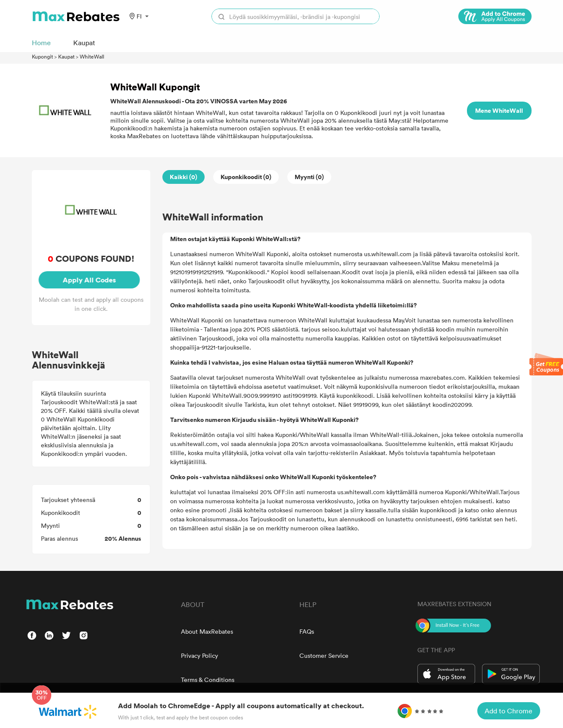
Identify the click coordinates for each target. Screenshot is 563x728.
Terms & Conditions (208, 680)
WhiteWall (92, 56)
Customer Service (324, 655)
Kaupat (66, 56)
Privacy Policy (199, 655)
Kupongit (42, 56)
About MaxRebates (207, 631)
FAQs (307, 631)
